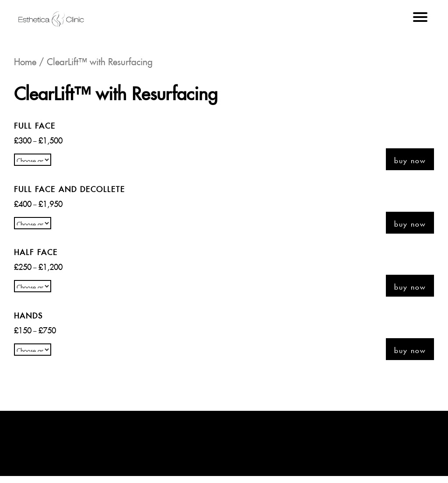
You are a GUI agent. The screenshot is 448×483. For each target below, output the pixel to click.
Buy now (410, 159)
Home (25, 60)
